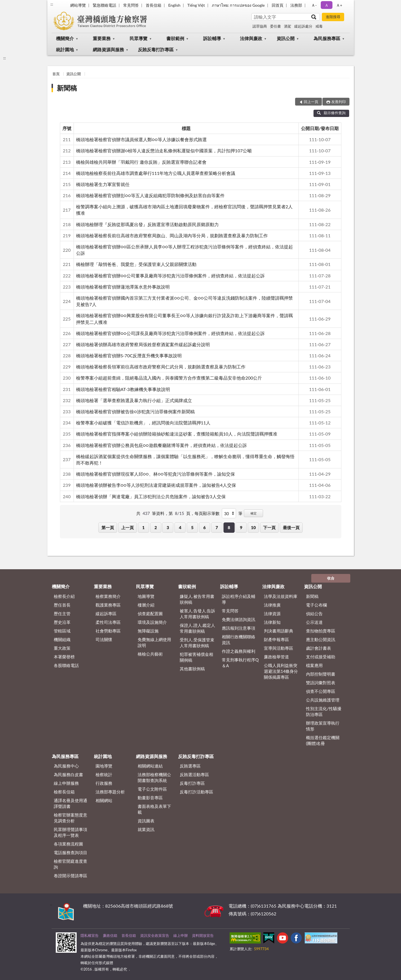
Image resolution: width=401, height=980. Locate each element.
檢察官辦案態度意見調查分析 (71, 818)
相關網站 (104, 800)
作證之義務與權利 (239, 651)
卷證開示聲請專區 (71, 876)
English (174, 5)
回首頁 (278, 5)
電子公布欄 (316, 605)
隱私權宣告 (90, 935)
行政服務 (104, 783)
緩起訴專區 (106, 614)
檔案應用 (314, 665)
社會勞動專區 (108, 631)
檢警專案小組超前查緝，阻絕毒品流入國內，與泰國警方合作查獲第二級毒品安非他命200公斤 (169, 378)
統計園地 (65, 49)
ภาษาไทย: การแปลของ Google (238, 5)
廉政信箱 (110, 935)
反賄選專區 (190, 766)
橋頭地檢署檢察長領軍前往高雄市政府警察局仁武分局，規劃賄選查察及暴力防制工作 (161, 367)
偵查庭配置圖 (150, 614)
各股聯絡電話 (66, 665)
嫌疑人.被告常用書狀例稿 (197, 599)
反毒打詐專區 (192, 783)
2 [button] (156, 527)
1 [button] (143, 527)
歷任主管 (62, 614)
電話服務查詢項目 (71, 852)
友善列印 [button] (339, 102)
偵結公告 (314, 614)
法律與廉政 (251, 38)
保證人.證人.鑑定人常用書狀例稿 (197, 628)
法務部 (296, 5)
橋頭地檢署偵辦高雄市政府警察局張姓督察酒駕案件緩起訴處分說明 (143, 344)
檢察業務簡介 (108, 596)
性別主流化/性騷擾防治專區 (324, 711)
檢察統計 (104, 774)
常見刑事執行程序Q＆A (240, 663)
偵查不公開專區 (321, 691)
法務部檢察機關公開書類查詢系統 (154, 777)
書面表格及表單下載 (154, 809)
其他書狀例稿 (192, 669)
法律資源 (272, 614)
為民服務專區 (327, 38)
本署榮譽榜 (64, 657)
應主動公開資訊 (321, 639)
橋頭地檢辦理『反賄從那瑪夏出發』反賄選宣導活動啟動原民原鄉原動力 (147, 224)
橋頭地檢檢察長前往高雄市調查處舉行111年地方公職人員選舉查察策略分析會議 (156, 173)
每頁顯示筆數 (207, 513)
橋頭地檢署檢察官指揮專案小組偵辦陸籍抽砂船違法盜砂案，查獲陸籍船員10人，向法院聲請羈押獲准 (177, 434)
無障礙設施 (148, 631)
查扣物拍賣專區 (321, 631)
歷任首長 (62, 605)
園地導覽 (104, 766)
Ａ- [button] (314, 5)
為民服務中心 (66, 766)
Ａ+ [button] (339, 5)
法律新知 (272, 622)
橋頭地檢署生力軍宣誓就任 (103, 184)
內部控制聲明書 (321, 674)
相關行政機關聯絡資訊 (239, 640)
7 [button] (217, 527)
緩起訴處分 (303, 26)
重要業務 (102, 38)
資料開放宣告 (203, 935)
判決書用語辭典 (279, 631)
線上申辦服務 (66, 783)
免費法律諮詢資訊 (239, 619)
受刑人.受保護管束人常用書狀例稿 (197, 643)
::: (52, 4)
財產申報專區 (276, 639)
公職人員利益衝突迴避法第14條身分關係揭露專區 (281, 671)
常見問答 (131, 5)
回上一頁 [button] (311, 102)
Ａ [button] (327, 5)
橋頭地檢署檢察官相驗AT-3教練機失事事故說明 (123, 389)
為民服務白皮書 (68, 774)
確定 (254, 513)
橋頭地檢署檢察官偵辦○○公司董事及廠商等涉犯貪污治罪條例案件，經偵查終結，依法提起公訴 (170, 276)
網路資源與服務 (108, 49)
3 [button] (168, 527)
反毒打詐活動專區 (196, 792)
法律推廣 (272, 605)
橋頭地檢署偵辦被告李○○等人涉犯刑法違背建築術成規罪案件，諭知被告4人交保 (156, 485)
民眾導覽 (138, 38)
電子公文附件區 (152, 789)
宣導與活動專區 (279, 648)
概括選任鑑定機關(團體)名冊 (323, 740)
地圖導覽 (146, 596)
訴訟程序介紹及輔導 (239, 599)
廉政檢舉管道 (276, 657)
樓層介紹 (146, 605)
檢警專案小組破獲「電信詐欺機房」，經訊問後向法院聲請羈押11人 (143, 423)
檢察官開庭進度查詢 (71, 864)
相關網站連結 (150, 766)
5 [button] (192, 527)
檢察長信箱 (64, 792)
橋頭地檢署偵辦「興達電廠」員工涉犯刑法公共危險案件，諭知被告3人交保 (151, 496)
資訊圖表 (146, 821)
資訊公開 (286, 38)
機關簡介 (65, 38)
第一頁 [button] (108, 527)
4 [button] (180, 527)
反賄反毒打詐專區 (156, 49)
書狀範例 (175, 38)
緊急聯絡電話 (104, 5)
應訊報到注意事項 (239, 628)
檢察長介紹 (64, 596)
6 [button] (205, 527)
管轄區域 (62, 631)
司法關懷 (104, 639)
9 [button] (241, 527)
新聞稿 (67, 88)
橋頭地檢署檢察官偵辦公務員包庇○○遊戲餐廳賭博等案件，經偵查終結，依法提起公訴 (161, 445)
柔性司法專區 (108, 622)
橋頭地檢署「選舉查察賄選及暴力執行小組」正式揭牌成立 (134, 400)
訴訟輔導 (212, 38)
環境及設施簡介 (152, 622)
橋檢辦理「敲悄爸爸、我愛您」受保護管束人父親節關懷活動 (136, 264)
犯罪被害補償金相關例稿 (196, 657)
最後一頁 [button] (291, 527)
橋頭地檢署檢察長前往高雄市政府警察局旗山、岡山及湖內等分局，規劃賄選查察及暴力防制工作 (172, 235)
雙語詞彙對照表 (321, 683)
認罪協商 (260, 26)
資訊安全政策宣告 (155, 935)
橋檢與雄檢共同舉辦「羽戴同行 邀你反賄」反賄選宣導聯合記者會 (141, 162)
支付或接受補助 (321, 657)
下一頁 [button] (269, 527)
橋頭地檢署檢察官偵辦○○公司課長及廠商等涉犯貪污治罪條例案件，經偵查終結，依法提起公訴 (170, 333)
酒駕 (288, 26)
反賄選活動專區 (194, 774)
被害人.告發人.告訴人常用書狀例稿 (197, 614)
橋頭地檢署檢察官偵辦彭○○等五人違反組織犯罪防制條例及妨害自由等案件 (150, 195)
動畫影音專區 (150, 798)
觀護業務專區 (108, 605)
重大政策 (62, 648)
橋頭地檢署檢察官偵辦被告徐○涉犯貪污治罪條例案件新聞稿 (136, 411)
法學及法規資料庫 (281, 596)
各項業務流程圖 (68, 844)
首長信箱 (154, 5)
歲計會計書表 (319, 648)
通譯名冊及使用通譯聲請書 (71, 803)
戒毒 (319, 26)
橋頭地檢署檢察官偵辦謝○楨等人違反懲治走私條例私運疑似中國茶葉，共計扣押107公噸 (164, 151)
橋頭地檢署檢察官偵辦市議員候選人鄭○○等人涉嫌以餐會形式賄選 (141, 139)
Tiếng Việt (196, 5)
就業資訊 (146, 829)
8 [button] (229, 527)
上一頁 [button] (127, 527)
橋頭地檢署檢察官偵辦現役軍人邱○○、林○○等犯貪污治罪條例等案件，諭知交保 (155, 474)
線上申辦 (181, 935)
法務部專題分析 (110, 792)
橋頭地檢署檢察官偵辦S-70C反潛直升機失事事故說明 (129, 355)
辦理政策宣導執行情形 (323, 726)
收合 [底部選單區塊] (331, 578)
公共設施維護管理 (323, 700)
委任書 (275, 26)
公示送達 (314, 622)
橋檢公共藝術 (150, 654)
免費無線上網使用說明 (154, 642)
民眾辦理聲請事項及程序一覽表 (71, 832)
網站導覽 (78, 5)
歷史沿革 (62, 622)
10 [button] (253, 527)
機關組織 (62, 639)
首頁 (56, 74)
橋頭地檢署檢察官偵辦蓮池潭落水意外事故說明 (123, 287)
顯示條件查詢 (331, 113)
